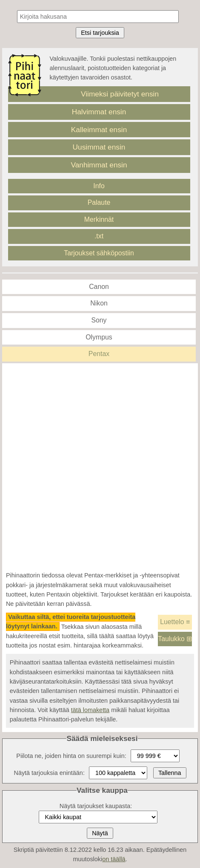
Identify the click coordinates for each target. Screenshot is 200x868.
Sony (99, 320)
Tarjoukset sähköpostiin (99, 253)
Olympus (99, 337)
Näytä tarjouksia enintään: (49, 773)
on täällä (114, 859)
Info (99, 186)
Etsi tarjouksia (100, 33)
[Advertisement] (100, 467)
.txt (99, 236)
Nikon (99, 303)
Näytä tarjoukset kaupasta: (96, 806)
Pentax (99, 354)
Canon (99, 287)
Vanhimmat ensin (99, 165)
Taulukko (175, 639)
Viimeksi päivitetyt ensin (120, 94)
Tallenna (170, 773)
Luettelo (175, 622)
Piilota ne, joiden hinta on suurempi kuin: (71, 756)
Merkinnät (99, 219)
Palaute (99, 202)
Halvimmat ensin (99, 112)
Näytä (100, 833)
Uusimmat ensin (99, 147)
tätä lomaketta (90, 710)
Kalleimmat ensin (99, 130)
